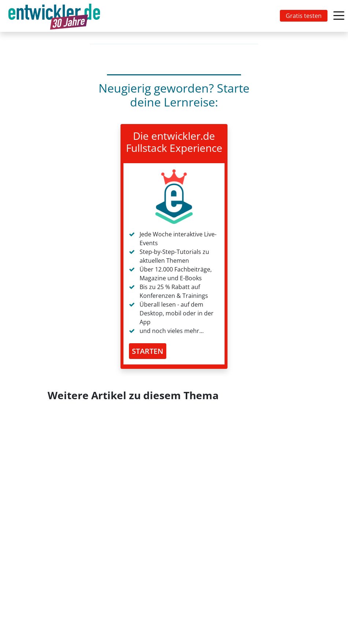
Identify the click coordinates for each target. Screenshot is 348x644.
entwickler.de (54, 17)
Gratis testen (304, 16)
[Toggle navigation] (56, 16)
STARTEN (148, 351)
